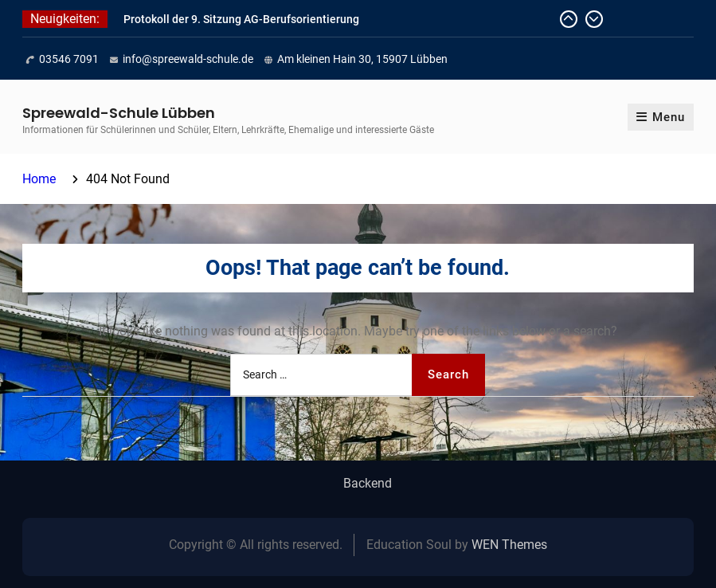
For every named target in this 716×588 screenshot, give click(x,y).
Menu (661, 117)
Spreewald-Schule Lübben (119, 113)
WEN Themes (509, 545)
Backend (368, 484)
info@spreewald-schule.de (188, 59)
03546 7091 (69, 59)
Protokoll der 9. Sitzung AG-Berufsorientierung (241, 19)
